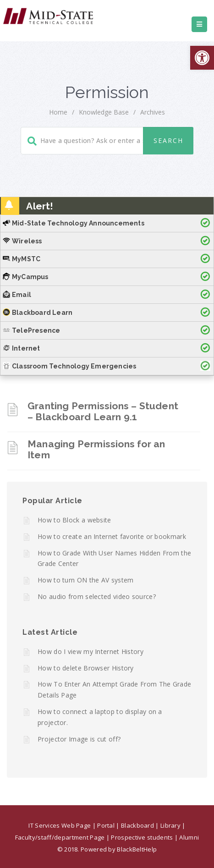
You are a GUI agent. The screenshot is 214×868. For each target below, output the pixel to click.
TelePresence (31, 330)
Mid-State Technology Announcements (74, 223)
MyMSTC (22, 259)
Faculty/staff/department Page (60, 837)
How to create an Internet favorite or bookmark (112, 536)
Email (17, 295)
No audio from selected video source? (97, 596)
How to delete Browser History (86, 668)
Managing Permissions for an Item (96, 449)
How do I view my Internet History (91, 651)
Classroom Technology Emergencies (69, 366)
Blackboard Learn (38, 313)
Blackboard (137, 825)
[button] (202, 58)
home (58, 112)
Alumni (189, 837)
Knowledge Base (104, 112)
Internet (22, 348)
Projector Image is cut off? (79, 739)
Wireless (22, 241)
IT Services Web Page (60, 825)
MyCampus (26, 277)
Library (170, 825)
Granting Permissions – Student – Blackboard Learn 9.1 (103, 411)
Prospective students (142, 837)
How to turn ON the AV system (85, 580)
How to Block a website (74, 520)
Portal (106, 825)
